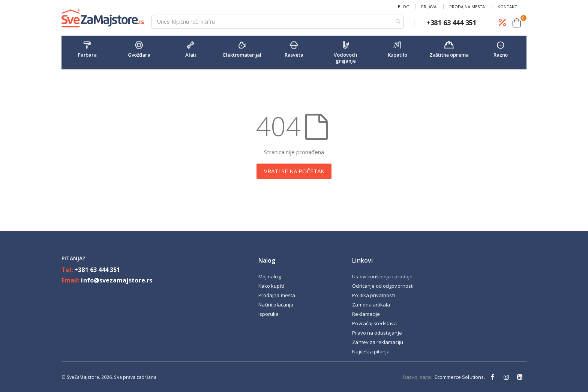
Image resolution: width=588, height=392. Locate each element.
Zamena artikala (371, 305)
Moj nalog (270, 276)
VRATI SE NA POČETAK (294, 171)
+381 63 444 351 (97, 270)
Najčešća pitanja (371, 351)
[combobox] (278, 22)
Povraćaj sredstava (374, 323)
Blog (404, 7)
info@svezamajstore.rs (116, 280)
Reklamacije (366, 314)
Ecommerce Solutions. (460, 377)
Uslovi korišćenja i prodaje (382, 276)
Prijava (429, 7)
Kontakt (507, 7)
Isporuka (269, 314)
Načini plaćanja (276, 305)
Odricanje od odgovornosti (383, 286)
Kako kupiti (271, 286)
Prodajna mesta (467, 7)
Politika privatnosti (373, 295)
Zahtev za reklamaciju (377, 342)
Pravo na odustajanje (377, 333)
